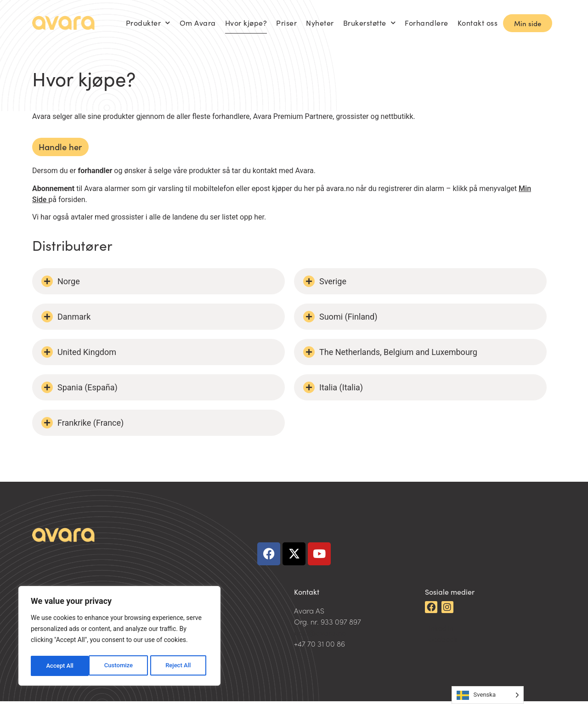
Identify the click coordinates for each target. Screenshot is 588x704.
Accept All (180, 666)
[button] (158, 284)
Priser (286, 23)
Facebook (441, 642)
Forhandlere (427, 23)
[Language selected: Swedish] (488, 695)
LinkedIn (439, 631)
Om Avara (198, 23)
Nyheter (320, 23)
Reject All (120, 666)
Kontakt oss (478, 23)
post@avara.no (320, 635)
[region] (119, 637)
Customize (60, 666)
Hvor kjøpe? (246, 23)
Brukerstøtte (370, 23)
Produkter (148, 23)
